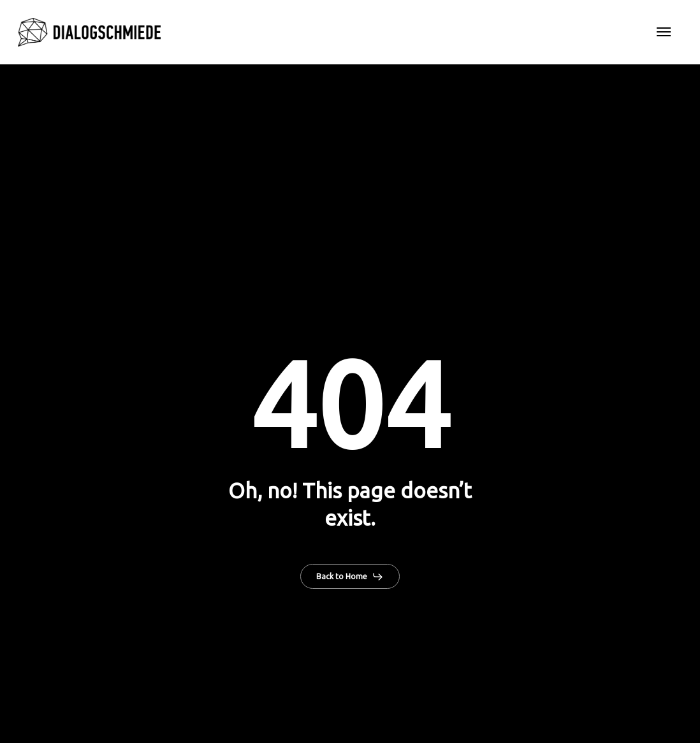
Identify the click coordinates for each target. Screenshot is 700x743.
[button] (664, 32)
